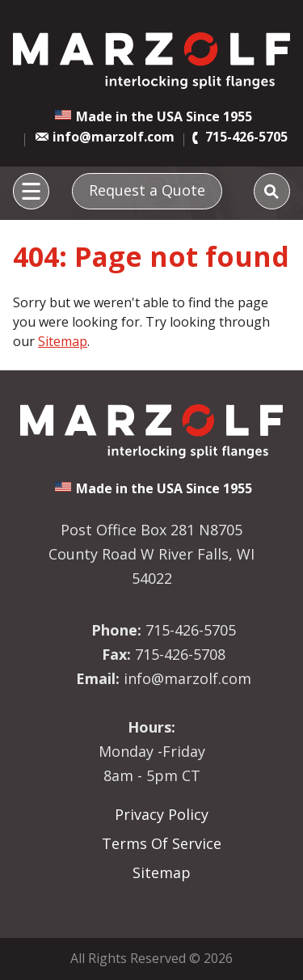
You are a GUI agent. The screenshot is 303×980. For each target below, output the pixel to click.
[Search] (272, 191)
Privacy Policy (162, 814)
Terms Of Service (162, 843)
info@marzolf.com (114, 137)
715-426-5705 (246, 137)
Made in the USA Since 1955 (164, 116)
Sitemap (63, 341)
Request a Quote (147, 190)
